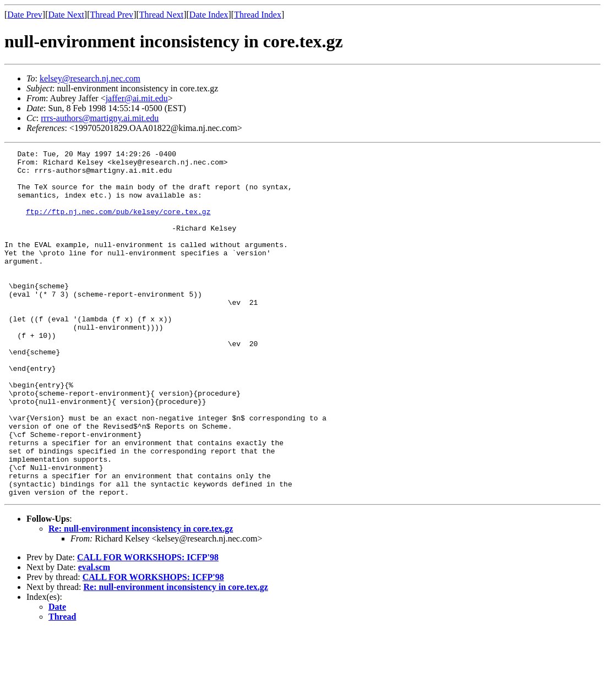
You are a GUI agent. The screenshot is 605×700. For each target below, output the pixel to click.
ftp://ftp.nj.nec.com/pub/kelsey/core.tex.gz (118, 225)
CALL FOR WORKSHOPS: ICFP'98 (148, 627)
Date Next (66, 15)
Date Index (209, 15)
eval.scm (94, 636)
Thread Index (258, 15)
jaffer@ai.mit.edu (137, 98)
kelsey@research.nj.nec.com (90, 78)
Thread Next (161, 15)
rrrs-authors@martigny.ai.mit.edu (100, 118)
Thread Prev (111, 15)
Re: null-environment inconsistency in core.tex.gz (141, 598)
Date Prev (25, 15)
